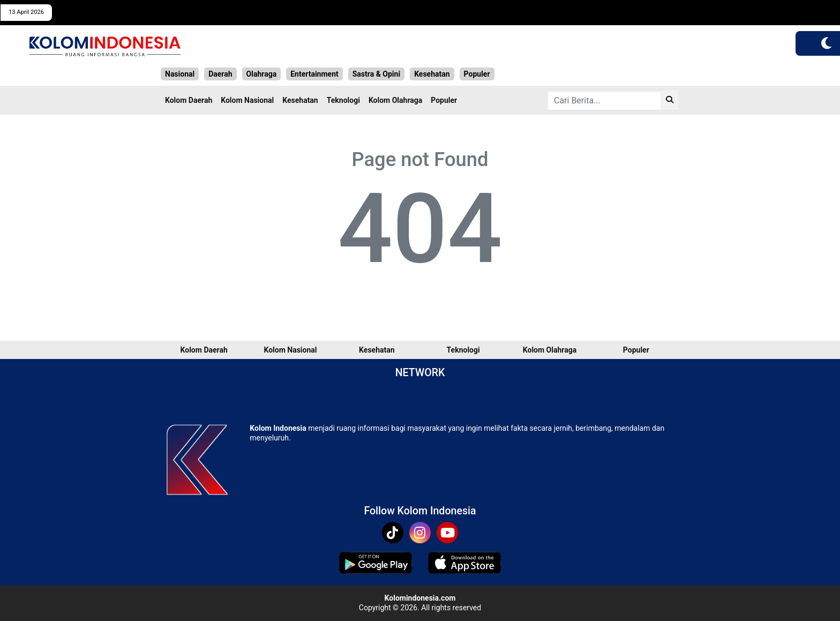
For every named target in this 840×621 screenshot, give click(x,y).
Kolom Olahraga (395, 100)
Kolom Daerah (189, 100)
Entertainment (314, 74)
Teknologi (343, 100)
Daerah (220, 74)
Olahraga (262, 74)
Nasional (180, 74)
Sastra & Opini (376, 74)
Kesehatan (432, 74)
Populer (477, 74)
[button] (826, 43)
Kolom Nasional (247, 100)
